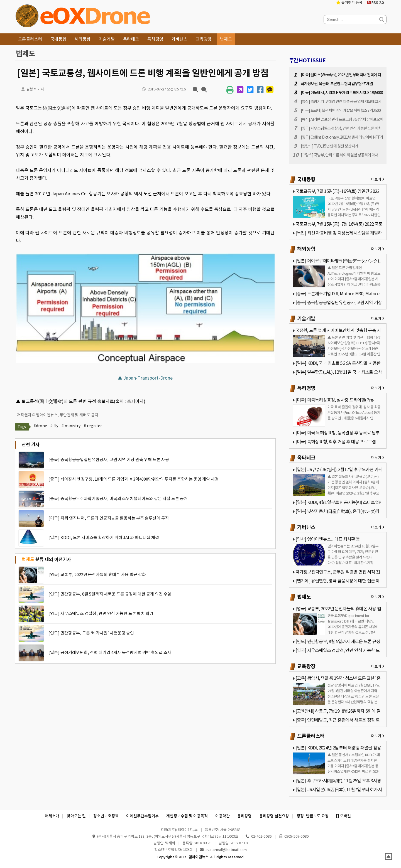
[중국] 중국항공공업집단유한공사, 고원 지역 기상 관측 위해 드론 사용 (109, 460)
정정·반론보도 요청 (313, 816)
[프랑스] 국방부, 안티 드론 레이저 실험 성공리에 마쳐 (339, 155)
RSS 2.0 (376, 3)
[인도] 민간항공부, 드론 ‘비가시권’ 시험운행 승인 (91, 633)
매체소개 (52, 816)
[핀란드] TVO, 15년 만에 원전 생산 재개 (330, 146)
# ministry (71, 426)
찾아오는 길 (76, 816)
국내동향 (58, 39)
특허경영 (155, 39)
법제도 (226, 39)
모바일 (343, 816)
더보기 (378, 179)
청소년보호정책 (106, 816)
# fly (54, 426)
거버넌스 (180, 39)
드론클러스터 (30, 39)
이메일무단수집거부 (142, 816)
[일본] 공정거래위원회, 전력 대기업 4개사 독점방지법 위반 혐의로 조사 (110, 652)
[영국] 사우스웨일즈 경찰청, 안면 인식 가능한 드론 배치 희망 (101, 613)
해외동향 (83, 39)
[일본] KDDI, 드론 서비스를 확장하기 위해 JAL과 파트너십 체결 (104, 538)
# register (93, 426)
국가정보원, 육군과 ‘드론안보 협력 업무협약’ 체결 (337, 84)
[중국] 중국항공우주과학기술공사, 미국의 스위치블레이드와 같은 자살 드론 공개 (118, 499)
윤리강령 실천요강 (274, 816)
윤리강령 (244, 816)
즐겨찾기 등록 (349, 3)
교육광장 (204, 39)
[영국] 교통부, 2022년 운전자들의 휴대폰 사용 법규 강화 (97, 575)
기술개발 (107, 39)
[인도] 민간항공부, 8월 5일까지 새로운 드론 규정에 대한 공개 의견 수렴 (110, 594)
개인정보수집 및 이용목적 (187, 816)
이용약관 (222, 816)
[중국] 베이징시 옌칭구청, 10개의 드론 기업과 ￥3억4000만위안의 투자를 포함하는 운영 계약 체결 (134, 479)
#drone (40, 426)
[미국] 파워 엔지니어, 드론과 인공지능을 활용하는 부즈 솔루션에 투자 (109, 518)
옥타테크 (131, 39)
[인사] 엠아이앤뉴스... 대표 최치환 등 (328, 539)
